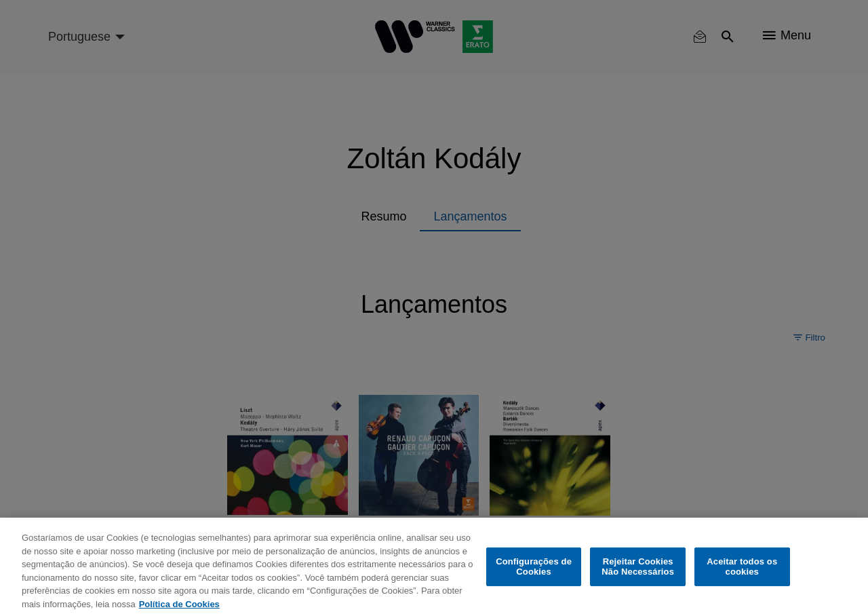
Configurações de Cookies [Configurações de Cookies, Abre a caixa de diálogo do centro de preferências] (534, 576)
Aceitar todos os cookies (742, 576)
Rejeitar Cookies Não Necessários (638, 576)
